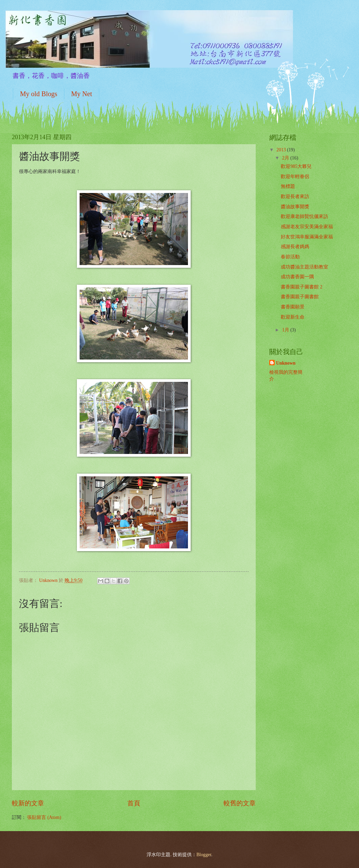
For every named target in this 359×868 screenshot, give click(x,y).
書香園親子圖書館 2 (301, 287)
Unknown (286, 363)
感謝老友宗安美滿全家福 (307, 227)
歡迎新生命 (293, 317)
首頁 (134, 803)
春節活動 (290, 257)
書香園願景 (293, 307)
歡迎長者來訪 (295, 197)
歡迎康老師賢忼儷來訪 (304, 216)
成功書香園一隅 (297, 277)
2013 (282, 150)
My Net (82, 94)
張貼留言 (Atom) (44, 817)
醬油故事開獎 (295, 207)
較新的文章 (28, 803)
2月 (286, 158)
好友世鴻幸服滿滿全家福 (307, 237)
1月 (286, 330)
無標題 (288, 186)
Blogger (204, 855)
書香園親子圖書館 (300, 297)
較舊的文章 (240, 803)
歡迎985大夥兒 (296, 166)
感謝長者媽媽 (295, 247)
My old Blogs (39, 94)
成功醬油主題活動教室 (304, 267)
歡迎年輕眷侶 (295, 177)
